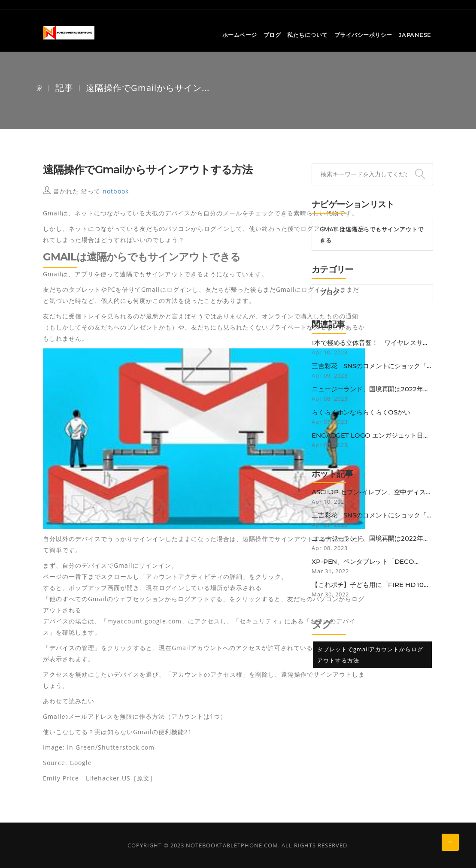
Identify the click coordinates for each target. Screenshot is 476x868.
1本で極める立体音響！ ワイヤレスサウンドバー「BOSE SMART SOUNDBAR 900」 (370, 343)
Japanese (415, 35)
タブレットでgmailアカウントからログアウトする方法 (370, 655)
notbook (116, 191)
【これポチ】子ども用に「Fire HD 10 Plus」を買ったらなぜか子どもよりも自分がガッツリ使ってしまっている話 (371, 585)
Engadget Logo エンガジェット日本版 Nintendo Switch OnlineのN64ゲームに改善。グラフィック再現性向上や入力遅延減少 (372, 436)
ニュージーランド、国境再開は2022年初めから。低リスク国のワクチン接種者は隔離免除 (372, 389)
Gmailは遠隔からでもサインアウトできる (372, 235)
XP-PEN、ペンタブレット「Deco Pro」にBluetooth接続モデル (363, 562)
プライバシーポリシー (363, 35)
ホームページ (240, 35)
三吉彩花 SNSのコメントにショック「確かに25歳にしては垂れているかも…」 (372, 366)
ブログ (272, 35)
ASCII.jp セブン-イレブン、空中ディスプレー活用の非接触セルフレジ (372, 492)
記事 (64, 88)
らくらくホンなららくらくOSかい (361, 412)
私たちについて (308, 35)
